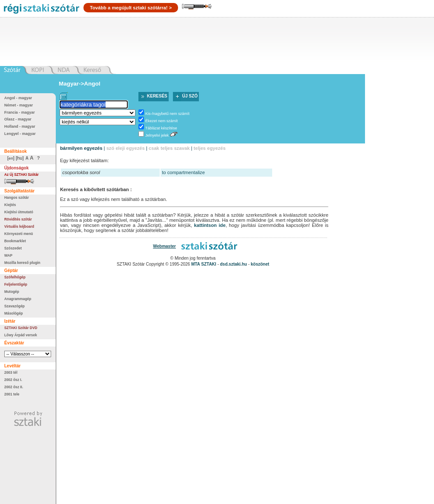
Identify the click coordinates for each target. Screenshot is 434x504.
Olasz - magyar (18, 119)
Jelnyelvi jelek (157, 135)
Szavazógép (14, 306)
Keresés (157, 96)
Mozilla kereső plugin (22, 263)
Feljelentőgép (16, 284)
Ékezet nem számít (161, 121)
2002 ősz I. (13, 380)
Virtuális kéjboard (19, 226)
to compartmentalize (183, 172)
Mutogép (12, 292)
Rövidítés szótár (18, 219)
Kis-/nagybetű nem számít (167, 114)
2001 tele (12, 394)
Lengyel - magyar (20, 134)
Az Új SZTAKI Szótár (22, 175)
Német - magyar (19, 105)
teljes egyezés (209, 148)
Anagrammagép (18, 299)
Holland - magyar (20, 126)
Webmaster (164, 246)
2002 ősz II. (14, 387)
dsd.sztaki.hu (234, 264)
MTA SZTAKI (204, 264)
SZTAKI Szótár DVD (21, 328)
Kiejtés (10, 205)
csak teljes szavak (169, 148)
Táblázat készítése (161, 128)
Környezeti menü (19, 234)
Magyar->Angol (79, 84)
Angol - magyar (18, 98)
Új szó (190, 96)
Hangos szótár (17, 198)
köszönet (260, 264)
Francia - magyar (20, 112)
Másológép (14, 313)
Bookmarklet (15, 241)
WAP (8, 255)
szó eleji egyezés (126, 148)
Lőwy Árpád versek (21, 335)
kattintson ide (210, 225)
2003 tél (11, 372)
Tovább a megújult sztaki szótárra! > (131, 8)
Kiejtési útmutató (19, 212)
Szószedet (13, 248)
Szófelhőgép (15, 277)
